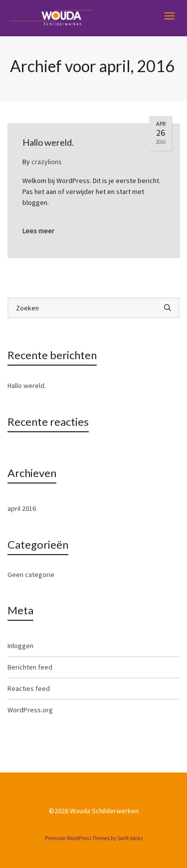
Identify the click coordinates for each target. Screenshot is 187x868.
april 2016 (22, 508)
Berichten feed (30, 667)
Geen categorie (31, 575)
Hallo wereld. (27, 386)
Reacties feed (29, 688)
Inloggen (20, 646)
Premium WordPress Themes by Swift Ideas (94, 838)
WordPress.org (30, 710)
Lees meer (38, 231)
